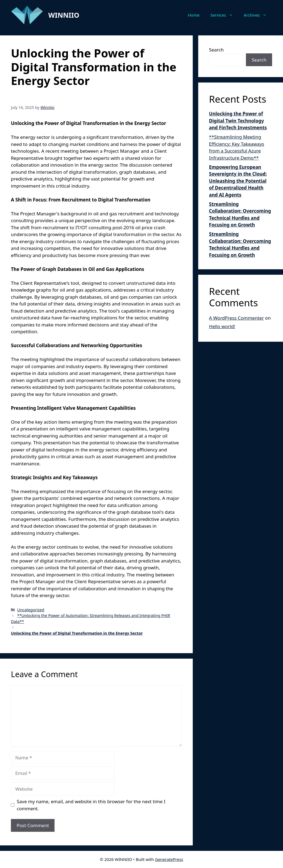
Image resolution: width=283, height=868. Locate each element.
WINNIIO (64, 15)
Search (216, 50)
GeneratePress (169, 859)
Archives (258, 15)
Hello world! (222, 326)
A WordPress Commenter (237, 318)
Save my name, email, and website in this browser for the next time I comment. (91, 805)
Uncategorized (31, 610)
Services (224, 15)
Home (194, 15)
